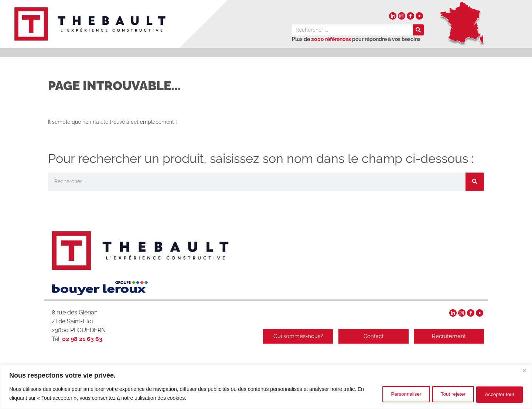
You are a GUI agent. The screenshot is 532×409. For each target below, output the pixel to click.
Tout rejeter (444, 394)
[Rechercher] (418, 30)
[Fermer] (524, 371)
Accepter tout (497, 394)
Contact (371, 336)
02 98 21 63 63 (81, 339)
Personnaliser (391, 394)
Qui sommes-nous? (294, 336)
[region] (266, 387)
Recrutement (449, 336)
